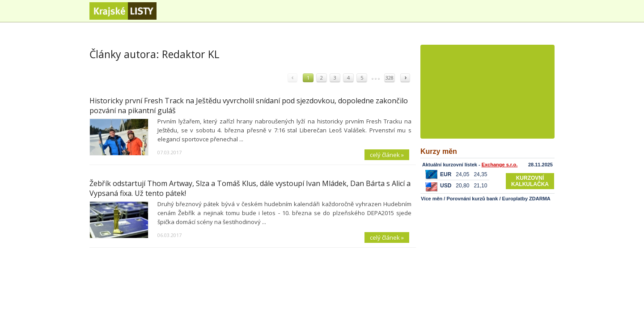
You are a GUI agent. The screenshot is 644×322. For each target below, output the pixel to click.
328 (390, 78)
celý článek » (387, 155)
